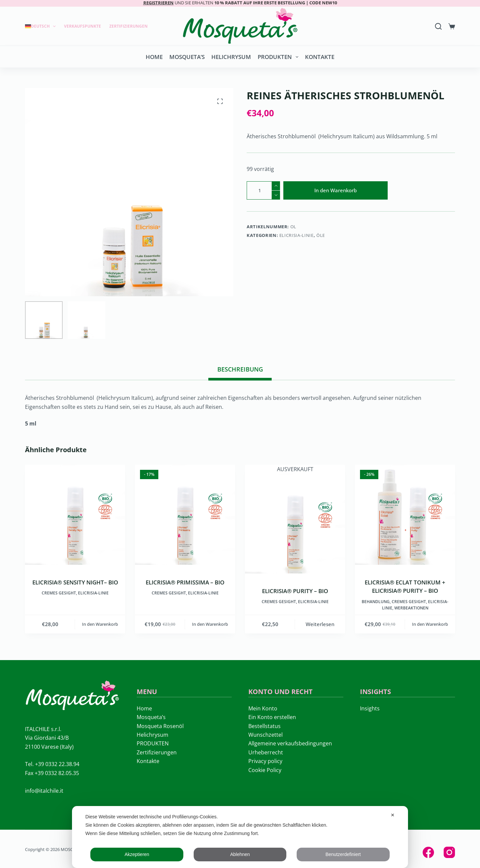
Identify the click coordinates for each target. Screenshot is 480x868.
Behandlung (376, 602)
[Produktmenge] (263, 190)
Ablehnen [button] (240, 854)
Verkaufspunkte (82, 26)
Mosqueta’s (187, 57)
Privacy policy (265, 761)
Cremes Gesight (59, 593)
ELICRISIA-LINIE (296, 235)
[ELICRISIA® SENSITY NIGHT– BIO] (75, 515)
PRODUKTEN (279, 57)
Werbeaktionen (411, 608)
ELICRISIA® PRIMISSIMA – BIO (185, 582)
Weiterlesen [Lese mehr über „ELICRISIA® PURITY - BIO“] (320, 624)
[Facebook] (428, 852)
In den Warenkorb (335, 190)
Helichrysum (231, 57)
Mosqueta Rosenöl (160, 726)
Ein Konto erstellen (272, 717)
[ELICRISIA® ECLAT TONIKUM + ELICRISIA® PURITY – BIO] (405, 515)
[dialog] (240, 837)
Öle (321, 235)
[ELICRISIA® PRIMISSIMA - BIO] (185, 515)
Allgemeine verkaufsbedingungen (290, 743)
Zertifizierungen (128, 26)
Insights (370, 708)
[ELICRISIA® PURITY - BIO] (295, 523)
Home (154, 57)
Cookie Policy (265, 770)
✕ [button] (393, 815)
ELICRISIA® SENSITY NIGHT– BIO (75, 582)
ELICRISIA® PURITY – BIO (295, 591)
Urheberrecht (266, 752)
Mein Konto (263, 708)
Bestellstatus (264, 726)
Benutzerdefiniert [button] (343, 854)
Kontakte (320, 57)
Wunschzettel (265, 735)
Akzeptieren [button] (137, 854)
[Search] (438, 26)
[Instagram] (449, 852)
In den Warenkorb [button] (100, 624)
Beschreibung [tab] (240, 369)
